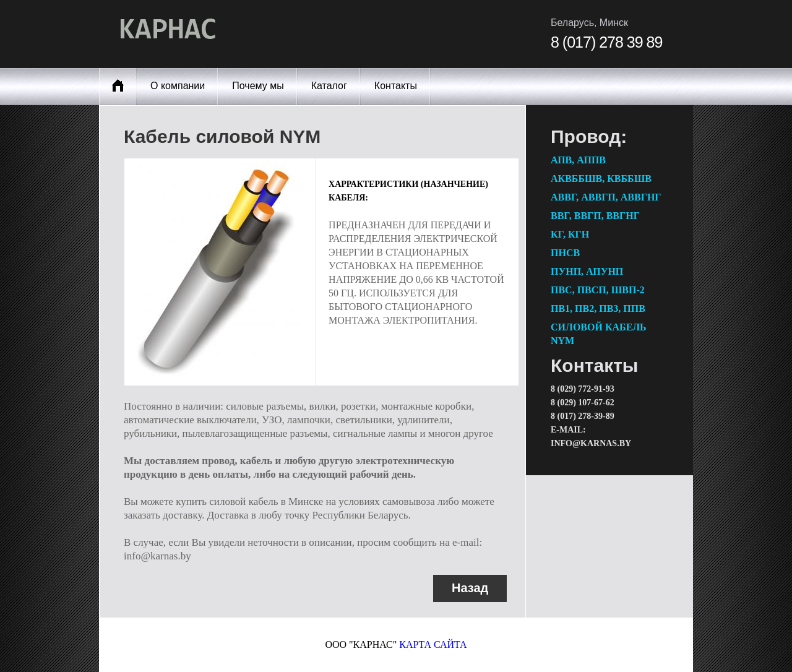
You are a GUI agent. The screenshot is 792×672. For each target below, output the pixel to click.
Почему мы (258, 86)
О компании (178, 86)
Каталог (329, 86)
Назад (470, 588)
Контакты (396, 86)
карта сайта (433, 644)
